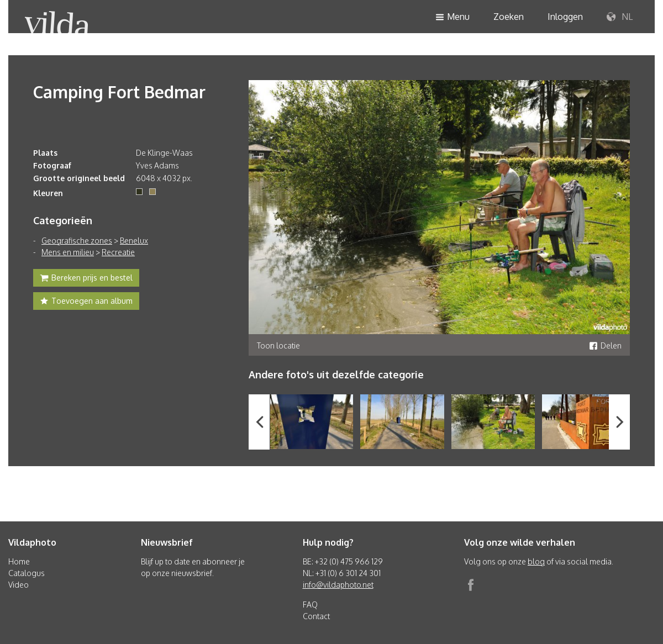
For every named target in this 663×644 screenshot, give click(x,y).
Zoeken (509, 17)
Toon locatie (278, 345)
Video (19, 585)
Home (19, 561)
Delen (605, 345)
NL (620, 17)
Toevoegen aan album (86, 302)
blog (536, 561)
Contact (316, 616)
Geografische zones (77, 241)
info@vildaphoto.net (338, 585)
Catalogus (27, 573)
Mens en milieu (68, 252)
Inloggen (565, 17)
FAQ (310, 605)
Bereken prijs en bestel (86, 279)
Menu (452, 17)
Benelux (134, 241)
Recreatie (118, 252)
